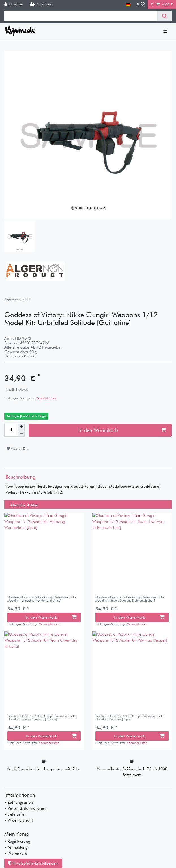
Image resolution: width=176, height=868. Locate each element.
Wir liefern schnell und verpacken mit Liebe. (44, 769)
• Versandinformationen (25, 808)
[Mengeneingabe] (11, 430)
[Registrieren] (41, 4)
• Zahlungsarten (19, 802)
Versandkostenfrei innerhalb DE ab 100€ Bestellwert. (132, 772)
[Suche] (165, 16)
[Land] (128, 4)
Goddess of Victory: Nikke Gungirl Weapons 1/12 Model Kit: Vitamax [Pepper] (130, 718)
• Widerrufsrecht (19, 820)
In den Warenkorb (122, 430)
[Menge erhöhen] (21, 427)
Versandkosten (46, 398)
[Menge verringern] (21, 433)
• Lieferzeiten (15, 814)
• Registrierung (17, 841)
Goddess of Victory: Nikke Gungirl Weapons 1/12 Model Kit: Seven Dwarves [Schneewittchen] (130, 599)
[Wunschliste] (141, 4)
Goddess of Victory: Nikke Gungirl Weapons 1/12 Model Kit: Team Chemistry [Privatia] (42, 718)
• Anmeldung (16, 847)
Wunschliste (18, 449)
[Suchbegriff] (81, 16)
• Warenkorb (16, 853)
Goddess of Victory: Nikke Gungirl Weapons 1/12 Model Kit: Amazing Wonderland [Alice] (42, 599)
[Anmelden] (14, 4)
